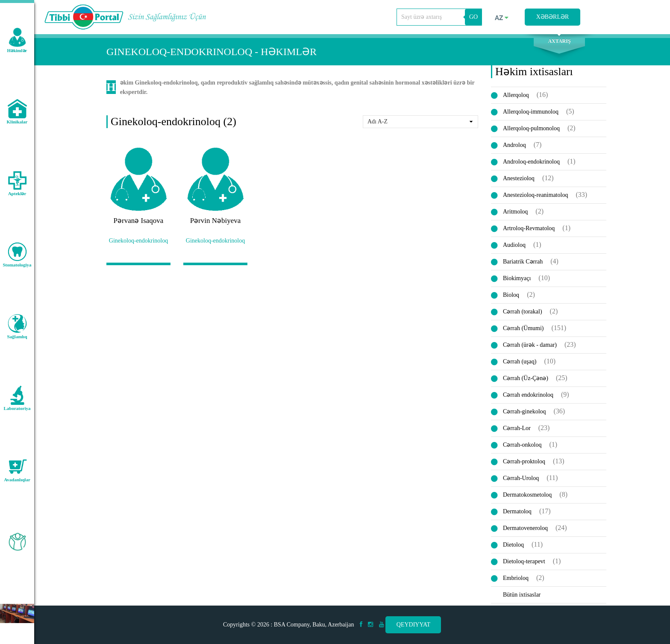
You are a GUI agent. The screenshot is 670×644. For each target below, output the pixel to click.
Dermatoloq (517, 514)
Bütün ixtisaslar (522, 597)
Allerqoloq (516, 97)
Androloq (514, 147)
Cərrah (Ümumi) (523, 330)
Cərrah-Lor (517, 430)
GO (473, 17)
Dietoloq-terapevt (524, 563)
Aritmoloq (515, 214)
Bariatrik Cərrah (523, 264)
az (502, 18)
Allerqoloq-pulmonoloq (531, 130)
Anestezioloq (519, 180)
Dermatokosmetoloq (527, 497)
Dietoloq (513, 547)
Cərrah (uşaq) (520, 364)
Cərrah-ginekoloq (525, 414)
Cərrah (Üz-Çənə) (526, 380)
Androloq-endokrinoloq (531, 164)
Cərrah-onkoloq (522, 447)
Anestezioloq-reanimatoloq (535, 197)
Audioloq (514, 247)
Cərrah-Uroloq (521, 480)
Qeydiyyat (413, 625)
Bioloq (511, 297)
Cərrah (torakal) (523, 314)
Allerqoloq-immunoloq (531, 114)
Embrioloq (516, 580)
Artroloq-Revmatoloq (529, 230)
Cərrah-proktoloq (524, 464)
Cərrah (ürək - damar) (530, 347)
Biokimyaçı (517, 280)
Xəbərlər (553, 17)
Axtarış (559, 43)
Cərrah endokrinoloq (528, 397)
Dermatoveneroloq (525, 530)
